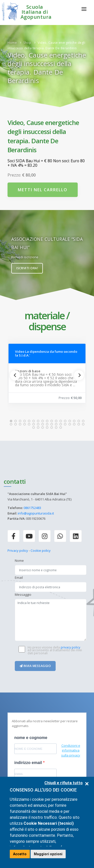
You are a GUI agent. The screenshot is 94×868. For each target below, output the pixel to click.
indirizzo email (29, 763)
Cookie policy (41, 550)
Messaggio (23, 594)
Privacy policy (18, 550)
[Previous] (15, 375)
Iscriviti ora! (27, 268)
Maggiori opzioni (48, 854)
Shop (27, 43)
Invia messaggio (35, 666)
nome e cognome (31, 738)
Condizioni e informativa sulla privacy (71, 750)
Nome (19, 560)
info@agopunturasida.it (36, 513)
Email (19, 577)
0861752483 (32, 508)
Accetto (20, 854)
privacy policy (70, 647)
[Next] (79, 375)
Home (12, 43)
